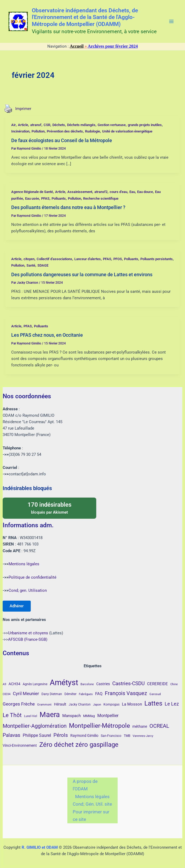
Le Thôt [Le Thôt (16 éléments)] (12, 715)
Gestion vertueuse (112, 125)
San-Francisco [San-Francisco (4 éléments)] (111, 736)
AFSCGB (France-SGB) (28, 639)
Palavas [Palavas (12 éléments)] (11, 735)
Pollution (38, 131)
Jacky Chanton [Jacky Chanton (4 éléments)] (80, 704)
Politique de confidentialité (32, 577)
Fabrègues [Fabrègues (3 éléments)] (86, 694)
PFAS (45, 198)
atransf (36, 125)
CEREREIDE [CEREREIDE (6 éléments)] (157, 684)
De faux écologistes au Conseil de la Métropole (62, 140)
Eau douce (145, 192)
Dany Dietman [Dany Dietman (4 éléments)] (52, 694)
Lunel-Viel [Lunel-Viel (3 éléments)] (31, 716)
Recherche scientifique (101, 198)
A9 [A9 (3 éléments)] (4, 684)
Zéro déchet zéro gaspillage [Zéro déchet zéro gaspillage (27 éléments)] (79, 744)
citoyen (29, 259)
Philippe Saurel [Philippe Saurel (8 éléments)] (37, 735)
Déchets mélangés (81, 125)
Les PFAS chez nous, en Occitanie (47, 335)
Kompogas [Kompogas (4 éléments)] (111, 704)
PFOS (118, 259)
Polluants (59, 198)
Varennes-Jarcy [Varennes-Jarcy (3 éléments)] (143, 736)
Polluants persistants (157, 259)
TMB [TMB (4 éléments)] (127, 736)
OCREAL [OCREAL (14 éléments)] (159, 726)
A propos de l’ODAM (85, 785)
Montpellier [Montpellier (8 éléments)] (108, 716)
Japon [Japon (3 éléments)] (97, 705)
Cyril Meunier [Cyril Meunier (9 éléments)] (26, 693)
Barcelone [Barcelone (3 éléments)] (87, 684)
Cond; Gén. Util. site (92, 804)
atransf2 (101, 192)
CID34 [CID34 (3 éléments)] (7, 694)
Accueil (77, 46)
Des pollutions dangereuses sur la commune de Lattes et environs (82, 274)
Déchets (59, 125)
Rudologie (92, 131)
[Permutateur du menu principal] (171, 21)
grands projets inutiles (145, 125)
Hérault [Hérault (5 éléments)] (60, 704)
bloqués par (49, 507)
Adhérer (17, 606)
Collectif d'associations (54, 259)
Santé (31, 265)
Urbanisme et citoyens (28, 633)
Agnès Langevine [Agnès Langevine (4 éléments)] (35, 684)
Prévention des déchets (65, 131)
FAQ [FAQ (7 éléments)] (99, 694)
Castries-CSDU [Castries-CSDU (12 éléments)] (128, 683)
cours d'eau (118, 192)
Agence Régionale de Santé (32, 192)
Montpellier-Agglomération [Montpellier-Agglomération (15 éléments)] (35, 726)
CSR (47, 125)
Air (14, 125)
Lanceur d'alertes (88, 259)
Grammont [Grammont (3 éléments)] (44, 705)
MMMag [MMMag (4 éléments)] (89, 716)
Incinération (20, 131)
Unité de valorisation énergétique (127, 131)
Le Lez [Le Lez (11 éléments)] (172, 704)
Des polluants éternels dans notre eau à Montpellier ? (68, 207)
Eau (132, 192)
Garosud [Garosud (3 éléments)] (155, 694)
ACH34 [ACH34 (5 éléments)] (14, 684)
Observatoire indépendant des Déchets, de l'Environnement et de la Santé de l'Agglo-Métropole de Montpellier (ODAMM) (85, 17)
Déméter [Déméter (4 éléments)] (70, 694)
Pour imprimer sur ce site (91, 816)
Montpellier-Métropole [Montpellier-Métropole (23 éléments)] (99, 726)
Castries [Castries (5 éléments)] (103, 684)
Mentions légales (24, 564)
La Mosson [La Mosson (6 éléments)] (132, 704)
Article (23, 125)
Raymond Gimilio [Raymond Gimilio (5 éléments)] (84, 736)
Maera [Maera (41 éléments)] (50, 715)
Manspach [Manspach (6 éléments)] (72, 716)
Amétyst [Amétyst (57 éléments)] (64, 683)
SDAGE (43, 265)
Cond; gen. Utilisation (28, 590)
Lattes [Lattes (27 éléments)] (153, 703)
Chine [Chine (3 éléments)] (174, 684)
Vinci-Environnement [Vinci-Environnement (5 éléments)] (20, 745)
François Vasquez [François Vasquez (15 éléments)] (126, 693)
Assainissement (80, 192)
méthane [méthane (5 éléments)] (140, 726)
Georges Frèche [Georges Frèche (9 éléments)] (19, 704)
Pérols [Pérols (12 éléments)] (61, 735)
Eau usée (32, 198)
